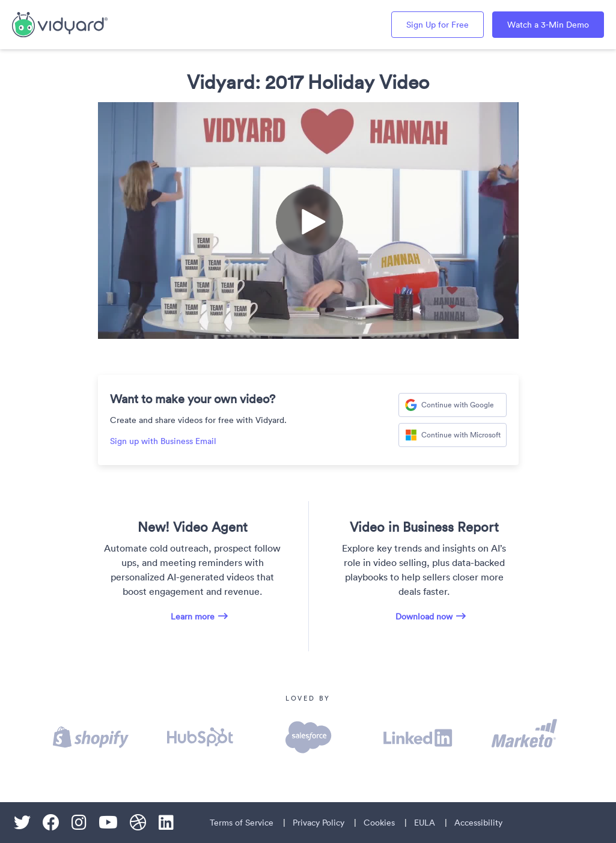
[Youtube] (108, 823)
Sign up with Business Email (163, 441)
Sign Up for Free (438, 25)
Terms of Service (242, 823)
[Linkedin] (166, 823)
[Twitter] (22, 823)
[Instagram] (79, 823)
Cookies (379, 823)
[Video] (308, 221)
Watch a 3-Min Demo (548, 25)
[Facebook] (51, 823)
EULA (425, 823)
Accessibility (478, 823)
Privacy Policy (319, 823)
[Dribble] (138, 823)
